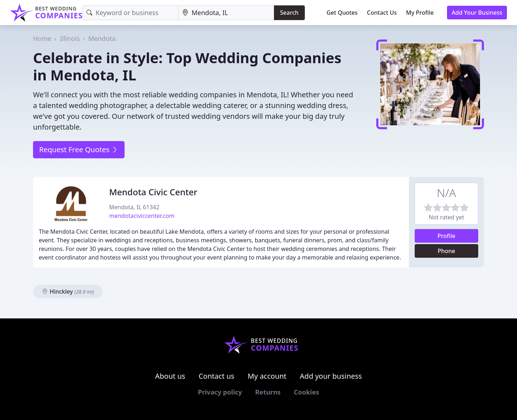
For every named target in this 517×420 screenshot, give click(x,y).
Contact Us (382, 13)
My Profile (420, 13)
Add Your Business (477, 13)
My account (267, 376)
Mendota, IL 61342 (134, 207)
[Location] (226, 13)
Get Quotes (342, 13)
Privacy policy (220, 392)
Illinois (70, 38)
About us (170, 376)
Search (289, 13)
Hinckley (68, 291)
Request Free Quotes (79, 150)
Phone (446, 251)
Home (42, 38)
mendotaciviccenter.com (142, 216)
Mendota (102, 38)
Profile (447, 236)
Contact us (216, 376)
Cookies (306, 392)
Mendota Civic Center (153, 192)
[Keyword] (130, 13)
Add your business (331, 376)
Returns (268, 392)
